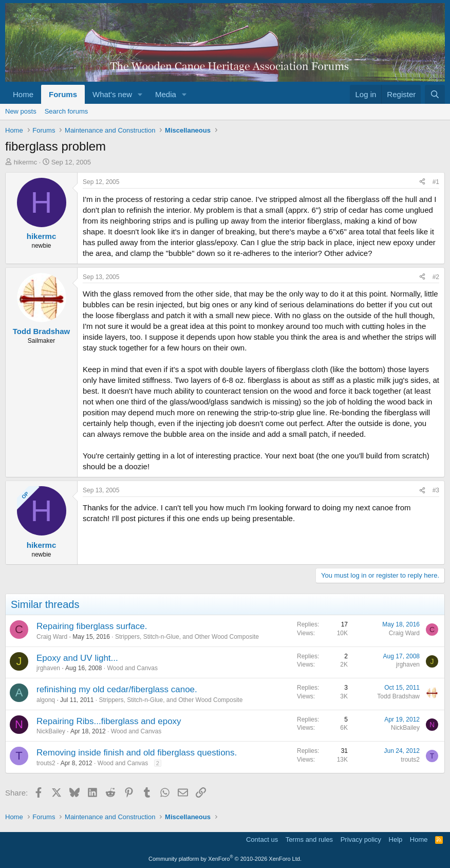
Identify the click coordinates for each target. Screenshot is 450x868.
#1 (436, 182)
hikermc (26, 162)
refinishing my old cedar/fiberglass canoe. (117, 689)
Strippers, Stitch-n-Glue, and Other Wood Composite (187, 637)
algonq (46, 700)
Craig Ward (52, 637)
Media (166, 94)
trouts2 (46, 763)
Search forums (67, 111)
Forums (63, 94)
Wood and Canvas (132, 668)
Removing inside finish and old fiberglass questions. (137, 753)
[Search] (435, 94)
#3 (436, 490)
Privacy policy (361, 839)
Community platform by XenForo (225, 859)
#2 (436, 277)
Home (23, 94)
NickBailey (51, 731)
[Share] (422, 182)
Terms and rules (309, 839)
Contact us (262, 839)
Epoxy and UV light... (77, 658)
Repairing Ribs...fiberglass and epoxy (109, 721)
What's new (112, 94)
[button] (140, 94)
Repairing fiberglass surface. (92, 626)
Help (396, 839)
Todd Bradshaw (398, 696)
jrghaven (48, 668)
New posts (21, 111)
